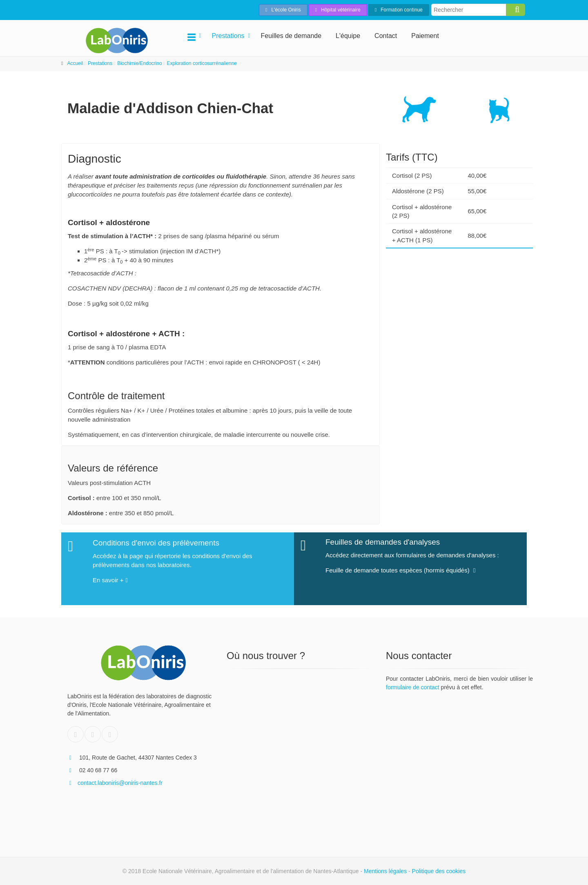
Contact (386, 36)
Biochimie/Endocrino (139, 63)
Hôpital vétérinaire (338, 10)
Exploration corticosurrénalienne (202, 63)
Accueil (75, 63)
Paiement (425, 36)
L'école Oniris (283, 10)
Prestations (228, 36)
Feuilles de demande (291, 36)
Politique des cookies (439, 871)
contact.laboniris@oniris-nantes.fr (115, 783)
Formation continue (399, 10)
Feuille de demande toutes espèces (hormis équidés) (400, 566)
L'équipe (348, 36)
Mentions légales (385, 871)
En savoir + (110, 576)
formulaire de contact (413, 687)
